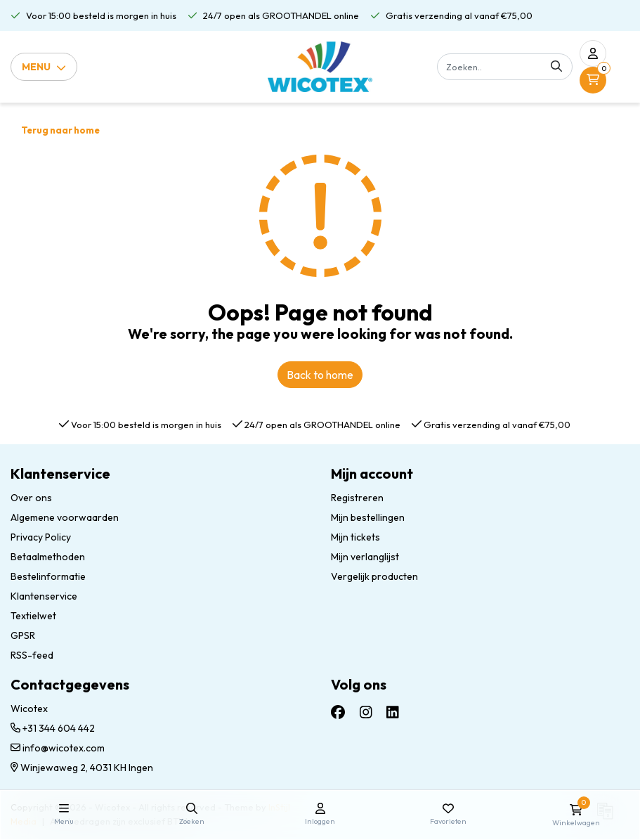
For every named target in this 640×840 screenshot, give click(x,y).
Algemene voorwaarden (65, 517)
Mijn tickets (355, 537)
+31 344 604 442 (53, 728)
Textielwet (33, 616)
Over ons (31, 498)
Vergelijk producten (374, 576)
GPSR (23, 635)
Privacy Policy (41, 537)
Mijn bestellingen (368, 517)
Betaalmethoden (48, 557)
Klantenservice (44, 596)
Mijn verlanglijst (365, 557)
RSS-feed (32, 655)
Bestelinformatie (48, 576)
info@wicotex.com (58, 748)
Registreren (357, 498)
